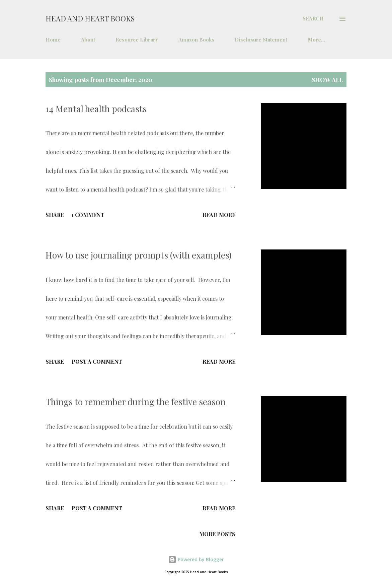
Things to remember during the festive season (136, 402)
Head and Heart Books (90, 18)
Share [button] (55, 215)
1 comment (88, 215)
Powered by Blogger (196, 559)
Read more (219, 215)
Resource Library (137, 40)
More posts (217, 534)
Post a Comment (97, 361)
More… (316, 40)
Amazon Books (196, 40)
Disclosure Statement (261, 40)
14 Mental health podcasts (96, 109)
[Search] (313, 18)
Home (53, 40)
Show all (327, 80)
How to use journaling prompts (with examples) (139, 255)
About (88, 40)
